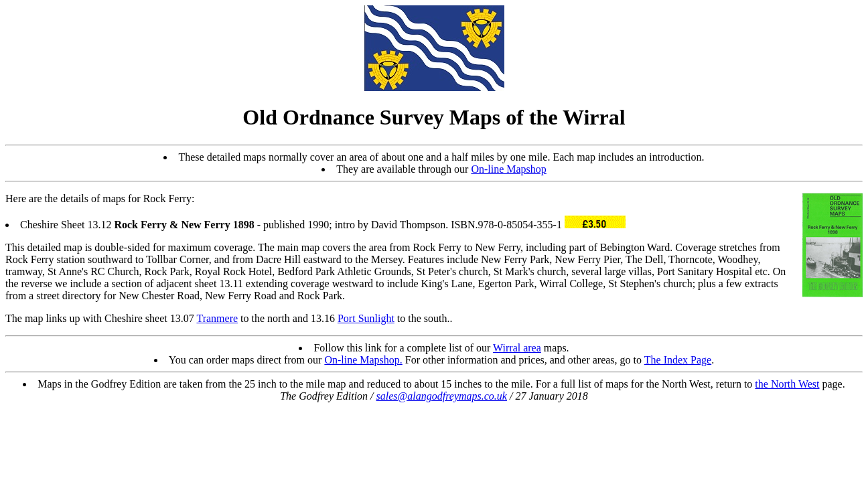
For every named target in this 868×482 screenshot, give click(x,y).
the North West (787, 384)
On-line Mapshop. (363, 360)
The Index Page (678, 360)
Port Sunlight (366, 318)
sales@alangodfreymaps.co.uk (442, 396)
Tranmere (217, 318)
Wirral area (517, 348)
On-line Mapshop (508, 169)
